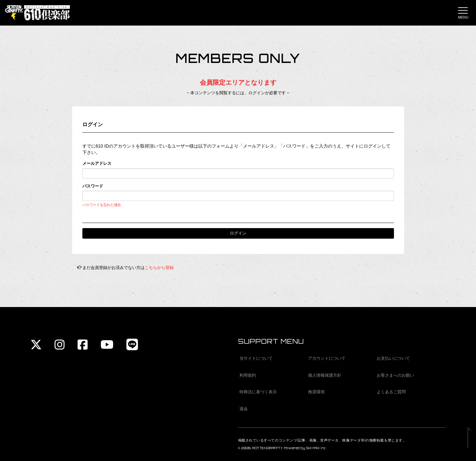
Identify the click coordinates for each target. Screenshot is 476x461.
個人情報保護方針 (325, 375)
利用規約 (248, 375)
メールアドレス (97, 163)
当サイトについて (256, 358)
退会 (244, 409)
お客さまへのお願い (395, 375)
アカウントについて (327, 358)
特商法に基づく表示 (258, 392)
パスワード (93, 186)
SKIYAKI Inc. (317, 448)
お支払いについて (393, 358)
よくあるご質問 (391, 392)
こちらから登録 (159, 268)
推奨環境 (316, 392)
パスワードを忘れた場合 (102, 205)
